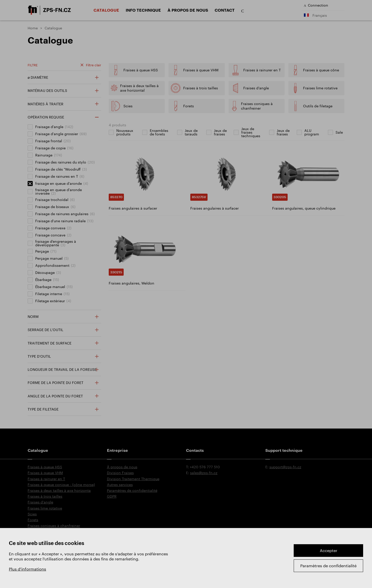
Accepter (329, 550)
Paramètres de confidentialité (328, 566)
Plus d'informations (27, 569)
